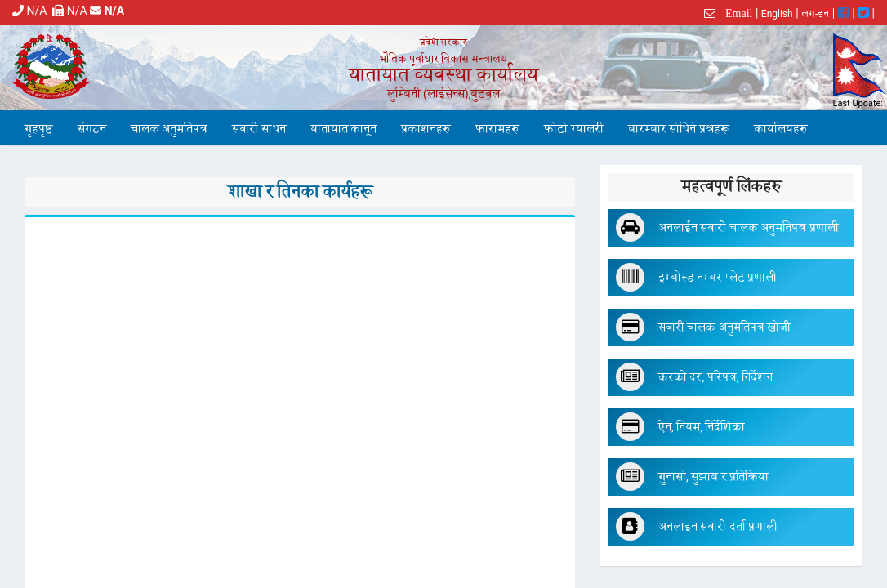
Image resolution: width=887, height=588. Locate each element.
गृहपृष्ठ (39, 129)
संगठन (92, 129)
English (777, 14)
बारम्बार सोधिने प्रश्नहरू (679, 129)
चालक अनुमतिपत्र (169, 129)
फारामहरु (497, 129)
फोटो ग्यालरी (573, 129)
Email (734, 13)
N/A (32, 11)
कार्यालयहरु (781, 129)
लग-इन (815, 14)
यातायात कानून (343, 129)
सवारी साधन (259, 129)
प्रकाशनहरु (426, 129)
